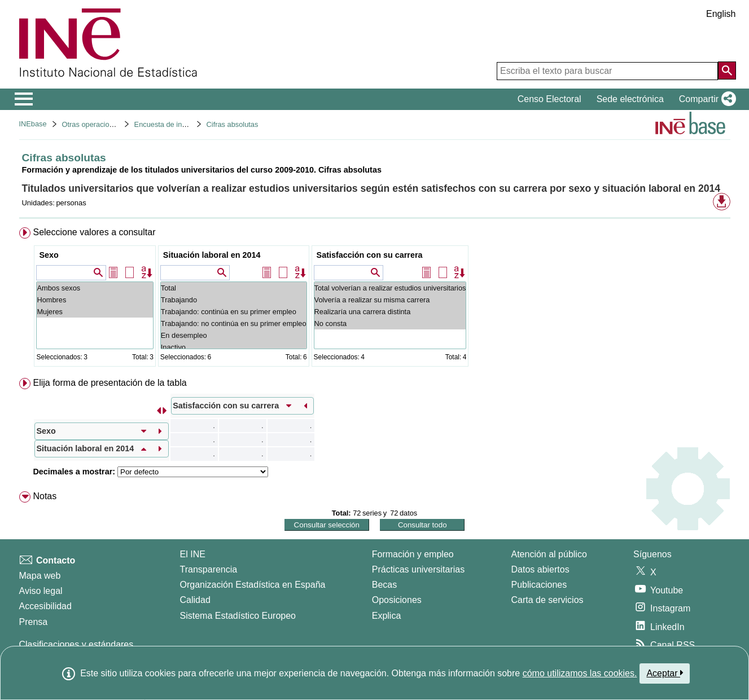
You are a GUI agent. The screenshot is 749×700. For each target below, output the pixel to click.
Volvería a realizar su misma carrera (390, 300)
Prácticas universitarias (419, 569)
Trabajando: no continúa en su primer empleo (234, 323)
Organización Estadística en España (253, 585)
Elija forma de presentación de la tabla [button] (109, 383)
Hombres (95, 300)
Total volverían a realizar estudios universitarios (390, 288)
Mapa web (40, 576)
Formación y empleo (413, 554)
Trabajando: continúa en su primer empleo (234, 312)
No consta (390, 323)
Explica (387, 616)
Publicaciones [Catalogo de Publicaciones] (539, 585)
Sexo (49, 255)
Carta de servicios (547, 600)
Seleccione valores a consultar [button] (94, 232)
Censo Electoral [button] (549, 99)
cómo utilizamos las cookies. (580, 673)
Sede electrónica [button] (630, 99)
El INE (193, 554)
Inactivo (234, 347)
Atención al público (549, 554)
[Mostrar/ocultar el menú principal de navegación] (24, 99)
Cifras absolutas (233, 124)
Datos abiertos (540, 569)
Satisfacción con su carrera (370, 255)
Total (234, 288)
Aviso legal (41, 591)
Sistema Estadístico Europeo (238, 616)
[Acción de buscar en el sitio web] (727, 71)
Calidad (195, 600)
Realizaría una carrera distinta (390, 312)
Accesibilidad (45, 606)
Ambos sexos (95, 288)
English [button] (721, 14)
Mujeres (95, 312)
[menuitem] (375, 299)
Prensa (34, 622)
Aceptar (665, 673)
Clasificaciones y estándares (76, 644)
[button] (705, 99)
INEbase (33, 124)
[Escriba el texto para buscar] (607, 71)
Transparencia (209, 569)
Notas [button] (45, 496)
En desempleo (234, 335)
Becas (384, 585)
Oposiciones (397, 600)
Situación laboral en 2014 (212, 255)
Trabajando (234, 300)
